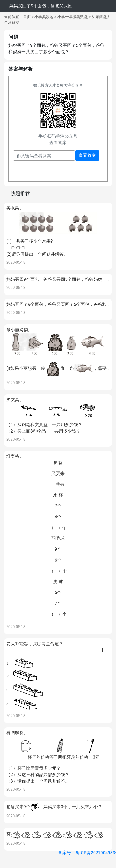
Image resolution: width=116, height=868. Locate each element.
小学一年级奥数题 (73, 17)
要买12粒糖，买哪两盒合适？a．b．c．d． (58, 676)
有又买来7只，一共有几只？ (58, 834)
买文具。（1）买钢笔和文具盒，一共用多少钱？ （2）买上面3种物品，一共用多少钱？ (58, 415)
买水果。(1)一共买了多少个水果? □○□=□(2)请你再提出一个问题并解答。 (58, 231)
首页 (27, 17)
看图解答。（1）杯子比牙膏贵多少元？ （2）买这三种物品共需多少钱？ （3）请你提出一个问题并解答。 (58, 757)
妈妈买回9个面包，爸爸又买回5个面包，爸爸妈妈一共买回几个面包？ (58, 279)
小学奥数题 (44, 17)
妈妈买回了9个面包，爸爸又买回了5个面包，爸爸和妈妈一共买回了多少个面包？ (58, 304)
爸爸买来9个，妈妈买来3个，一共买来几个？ (54, 807)
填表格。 (58, 536)
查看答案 (87, 155)
